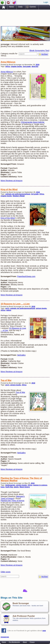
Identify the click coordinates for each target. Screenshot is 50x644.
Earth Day (9, 487)
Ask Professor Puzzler (24, 616)
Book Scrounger (21, 603)
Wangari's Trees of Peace (13, 497)
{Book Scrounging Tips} (39, 50)
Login (46, 2)
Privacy (32, 642)
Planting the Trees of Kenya (12, 501)
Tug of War (6, 380)
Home (4, 642)
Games (33, 7)
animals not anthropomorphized (18, 194)
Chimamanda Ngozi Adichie (33, 122)
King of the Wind (9, 189)
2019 (37, 65)
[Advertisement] (22, 16)
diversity (35, 66)
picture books (41, 308)
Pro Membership (14, 642)
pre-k (7, 308)
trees (3, 487)
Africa (8, 66)
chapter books (16, 66)
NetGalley (21, 355)
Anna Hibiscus (8, 62)
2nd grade (27, 66)
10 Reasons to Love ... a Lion (15, 304)
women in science (40, 485)
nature (9, 310)
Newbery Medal (19, 196)
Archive (45, 54)
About (25, 642)
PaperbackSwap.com (26, 276)
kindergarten (10, 485)
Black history (25, 487)
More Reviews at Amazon (12, 181)
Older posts (6, 572)
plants (16, 487)
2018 (38, 192)
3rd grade (35, 194)
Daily (20, 7)
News (11, 7)
